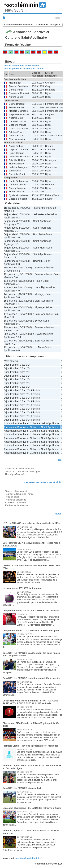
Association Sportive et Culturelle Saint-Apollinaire (32, 423)
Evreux (8, 257)
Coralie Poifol (16, 90)
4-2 (14, 344)
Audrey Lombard (18, 188)
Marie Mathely (16, 164)
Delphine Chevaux (19, 150)
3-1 (18, 251)
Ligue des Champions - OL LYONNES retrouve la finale (32, 808)
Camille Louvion (17, 121)
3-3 (18, 271)
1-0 (18, 237)
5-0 (16, 277)
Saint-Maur (39, 248)
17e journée (10, 314)
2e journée (10, 214)
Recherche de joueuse (16, 505)
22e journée (10, 347)
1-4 (14, 257)
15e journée (10, 301)
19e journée (10, 327)
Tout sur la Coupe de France (19, 494)
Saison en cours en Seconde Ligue (23, 471)
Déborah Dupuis (17, 185)
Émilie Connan (17, 153)
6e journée (10, 241)
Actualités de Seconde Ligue (19, 469)
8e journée (10, 254)
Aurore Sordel (16, 97)
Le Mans (39, 347)
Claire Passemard (18, 129)
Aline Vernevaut (17, 139)
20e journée (10, 334)
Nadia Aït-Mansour (19, 181)
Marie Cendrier (17, 107)
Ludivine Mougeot (18, 167)
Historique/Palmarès (15, 474)
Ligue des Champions (16, 503)
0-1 (18, 324)
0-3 (18, 218)
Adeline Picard (16, 132)
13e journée (10, 287)
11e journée (10, 281)
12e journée (10, 274)
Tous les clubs (12, 497)
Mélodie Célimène (18, 111)
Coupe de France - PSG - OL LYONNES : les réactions (31, 611)
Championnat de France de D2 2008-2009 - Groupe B (32, 25)
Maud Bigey (15, 83)
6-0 (18, 350)
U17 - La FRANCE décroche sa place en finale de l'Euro (32, 523)
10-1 (19, 337)
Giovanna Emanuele (20, 156)
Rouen (38, 281)
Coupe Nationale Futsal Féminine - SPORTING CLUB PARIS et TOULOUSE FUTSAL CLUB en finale (31, 702)
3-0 (18, 297)
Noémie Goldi (16, 118)
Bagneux (38, 261)
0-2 (16, 231)
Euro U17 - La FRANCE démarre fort (22, 788)
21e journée (10, 341)
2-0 (18, 264)
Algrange (9, 244)
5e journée (10, 234)
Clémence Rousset (19, 93)
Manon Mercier (17, 192)
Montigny (9, 231)
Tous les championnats (17, 491)
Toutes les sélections (16, 500)
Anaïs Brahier (16, 146)
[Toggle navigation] (58, 17)
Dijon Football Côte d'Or (17, 365)
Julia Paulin (15, 171)
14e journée (10, 294)
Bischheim (39, 234)
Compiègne (10, 224)
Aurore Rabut (16, 136)
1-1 (12, 211)
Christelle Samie (18, 174)
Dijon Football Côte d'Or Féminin (22, 390)
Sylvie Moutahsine (18, 195)
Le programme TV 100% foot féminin (22, 588)
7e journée (10, 248)
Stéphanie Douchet (19, 114)
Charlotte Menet (17, 125)
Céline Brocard (17, 104)
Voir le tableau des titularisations (22, 66)
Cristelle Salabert (18, 199)
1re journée (10, 208)
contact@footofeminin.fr (29, 858)
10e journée (10, 268)
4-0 (18, 291)
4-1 (18, 284)
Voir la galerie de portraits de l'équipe (24, 69)
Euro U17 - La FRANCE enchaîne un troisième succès (31, 678)
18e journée (10, 321)
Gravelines (10, 271)
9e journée (10, 261)
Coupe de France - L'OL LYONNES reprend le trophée (31, 630)
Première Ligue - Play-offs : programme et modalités (31, 746)
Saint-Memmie (41, 214)
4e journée (10, 228)
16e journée (10, 307)
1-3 (12, 317)
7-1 (19, 224)
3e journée (10, 221)
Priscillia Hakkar (17, 160)
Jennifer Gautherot (19, 86)
